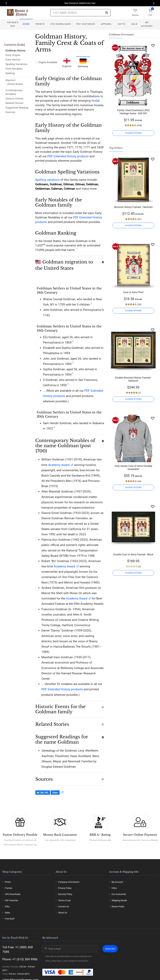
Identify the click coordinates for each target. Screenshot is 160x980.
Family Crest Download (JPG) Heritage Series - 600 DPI (133, 112)
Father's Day (13, 24)
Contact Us (64, 907)
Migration (10, 80)
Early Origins (13, 55)
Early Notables (14, 69)
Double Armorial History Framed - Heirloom (133, 379)
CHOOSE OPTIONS (133, 133)
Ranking (10, 73)
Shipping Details (119, 900)
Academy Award (59, 465)
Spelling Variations (16, 64)
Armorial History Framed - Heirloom (133, 207)
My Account (147, 24)
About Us (63, 913)
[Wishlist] (153, 45)
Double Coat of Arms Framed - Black (133, 554)
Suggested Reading (17, 108)
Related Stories (14, 103)
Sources (10, 112)
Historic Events (14, 99)
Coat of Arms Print (133, 292)
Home (26, 24)
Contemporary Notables (14, 92)
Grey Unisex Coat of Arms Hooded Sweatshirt (133, 468)
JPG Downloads (61, 24)
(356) (139, 125)
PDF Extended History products (68, 156)
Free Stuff (10, 919)
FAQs (114, 888)
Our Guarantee (119, 894)
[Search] (107, 13)
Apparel (106, 24)
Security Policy (65, 894)
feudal (96, 101)
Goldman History (15, 51)
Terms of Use (64, 900)
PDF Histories (86, 24)
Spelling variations (47, 180)
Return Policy (118, 907)
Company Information (69, 882)
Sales (7, 913)
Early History (13, 60)
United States (15, 84)
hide (21, 45)
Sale (134, 24)
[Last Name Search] (80, 13)
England (67, 62)
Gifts (122, 24)
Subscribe (110, 949)
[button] (70, 263)
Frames (9, 888)
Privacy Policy (65, 888)
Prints (40, 24)
